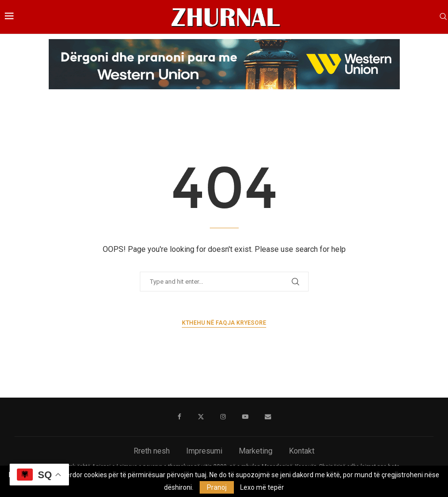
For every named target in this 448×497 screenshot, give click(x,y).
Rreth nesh (152, 451)
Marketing (256, 451)
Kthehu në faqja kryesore (224, 323)
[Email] (267, 417)
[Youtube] (245, 417)
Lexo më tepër (262, 487)
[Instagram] (223, 417)
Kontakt (302, 451)
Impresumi (204, 451)
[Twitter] (200, 417)
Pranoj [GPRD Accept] (217, 487)
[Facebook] (179, 417)
